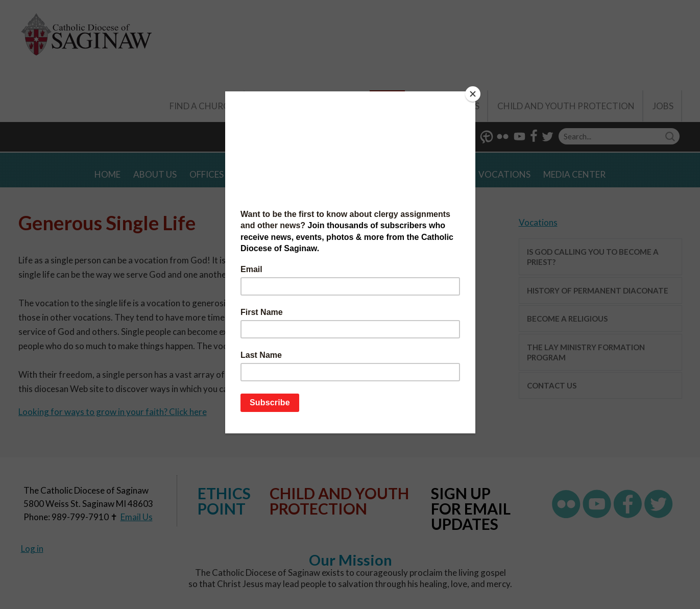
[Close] (473, 94)
